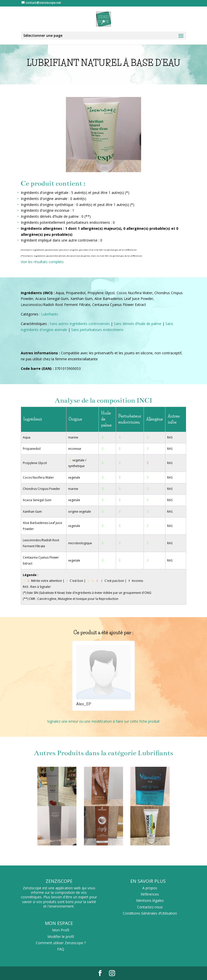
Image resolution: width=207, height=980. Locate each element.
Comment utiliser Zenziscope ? (61, 943)
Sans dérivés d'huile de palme (138, 324)
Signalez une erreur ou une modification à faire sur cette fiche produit (103, 721)
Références (150, 894)
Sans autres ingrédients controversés (80, 324)
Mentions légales (150, 900)
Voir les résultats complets (42, 262)
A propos (150, 888)
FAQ (61, 949)
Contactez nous (150, 907)
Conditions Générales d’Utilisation (150, 913)
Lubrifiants (50, 314)
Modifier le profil (61, 937)
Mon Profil (61, 930)
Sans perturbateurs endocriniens (97, 330)
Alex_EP (84, 704)
